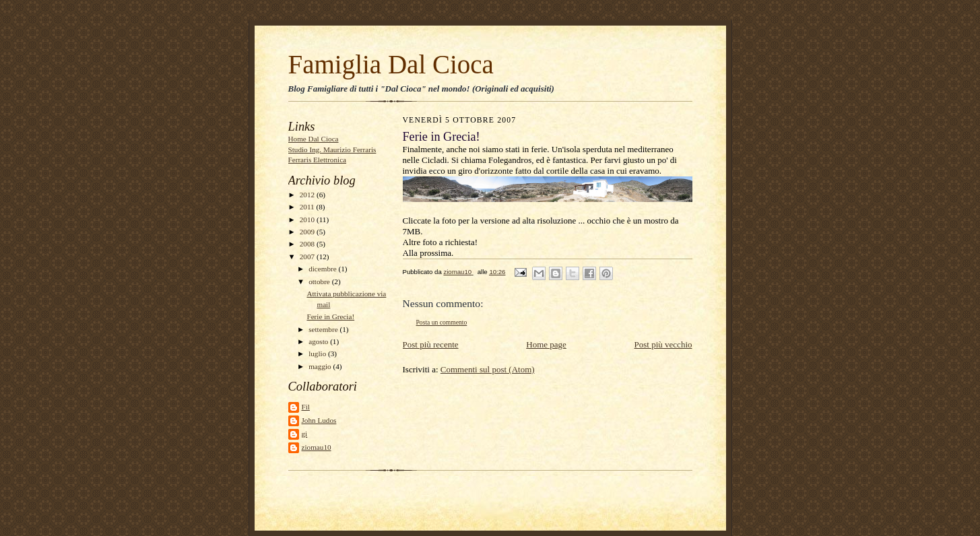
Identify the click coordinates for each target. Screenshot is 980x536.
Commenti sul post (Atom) (488, 369)
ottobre (320, 281)
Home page (546, 344)
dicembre (323, 269)
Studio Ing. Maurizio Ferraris (332, 149)
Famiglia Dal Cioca (391, 64)
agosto (319, 341)
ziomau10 (317, 447)
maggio (321, 366)
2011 (308, 207)
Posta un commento (442, 322)
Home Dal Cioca (314, 139)
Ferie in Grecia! (330, 316)
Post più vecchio (663, 344)
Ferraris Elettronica (318, 160)
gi (305, 434)
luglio (318, 354)
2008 (308, 244)
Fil (306, 407)
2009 (308, 232)
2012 (308, 195)
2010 (308, 220)
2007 (308, 257)
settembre (324, 329)
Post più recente (431, 344)
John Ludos (319, 420)
